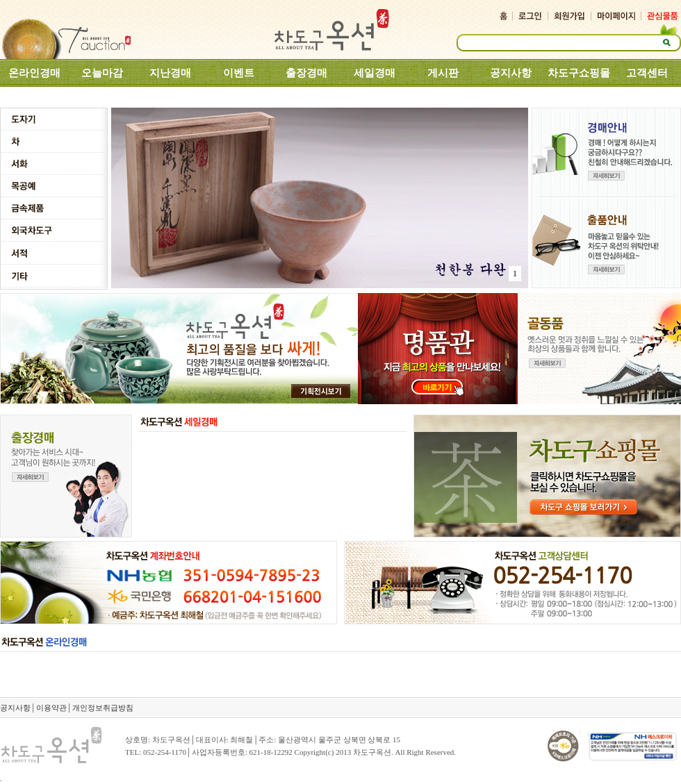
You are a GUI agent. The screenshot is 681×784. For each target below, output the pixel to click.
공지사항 (511, 73)
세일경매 (375, 73)
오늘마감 (102, 73)
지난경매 (170, 73)
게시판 (443, 73)
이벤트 (239, 73)
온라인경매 (34, 73)
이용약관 (51, 708)
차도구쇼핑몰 (579, 73)
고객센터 (647, 73)
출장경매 (306, 73)
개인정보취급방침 (103, 708)
